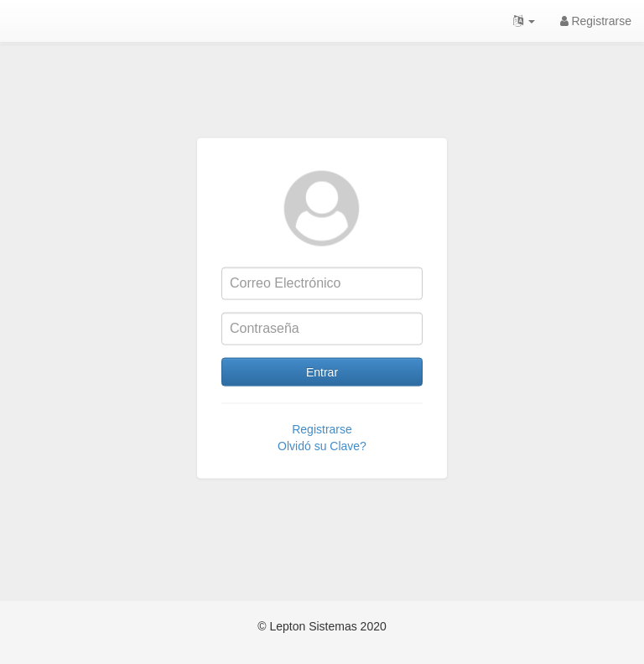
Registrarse (596, 21)
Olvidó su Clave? (322, 459)
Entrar (322, 386)
